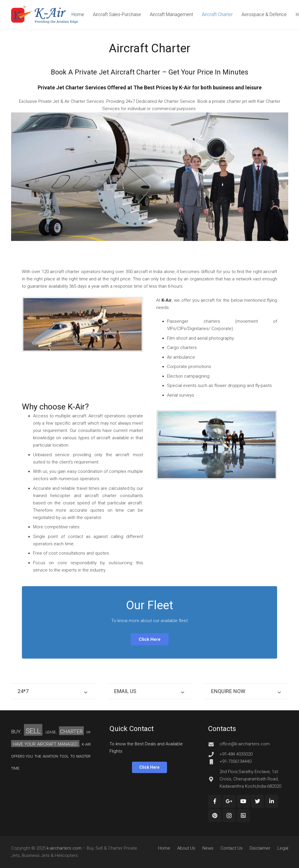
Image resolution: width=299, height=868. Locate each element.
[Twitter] (257, 801)
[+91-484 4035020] (214, 754)
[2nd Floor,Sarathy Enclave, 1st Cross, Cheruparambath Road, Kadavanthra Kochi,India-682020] (214, 779)
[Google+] (229, 801)
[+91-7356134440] (214, 762)
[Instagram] (229, 816)
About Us (186, 848)
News (208, 848)
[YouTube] (243, 801)
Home (164, 848)
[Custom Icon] (243, 816)
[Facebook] (215, 801)
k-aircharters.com (64, 848)
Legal (283, 848)
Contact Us (232, 848)
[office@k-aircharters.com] (214, 744)
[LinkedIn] (272, 801)
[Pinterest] (215, 816)
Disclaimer (260, 848)
